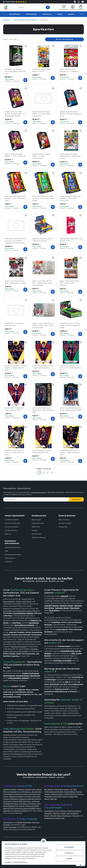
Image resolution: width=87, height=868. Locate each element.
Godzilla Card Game (11, 804)
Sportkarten (47, 14)
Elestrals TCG (13, 806)
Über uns (8, 534)
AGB (6, 551)
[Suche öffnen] (48, 7)
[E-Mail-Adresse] (36, 499)
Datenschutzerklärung (39, 492)
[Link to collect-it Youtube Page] (83, 2)
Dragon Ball (73, 797)
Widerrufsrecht (10, 558)
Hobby (60, 14)
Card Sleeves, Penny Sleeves (55, 811)
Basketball (27, 822)
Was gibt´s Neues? (65, 523)
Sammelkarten (15, 14)
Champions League (62, 789)
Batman (54, 799)
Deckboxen (67, 816)
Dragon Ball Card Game (22, 801)
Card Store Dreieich (12, 527)
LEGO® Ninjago (70, 794)
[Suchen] (33, 7)
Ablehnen (69, 859)
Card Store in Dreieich (62, 661)
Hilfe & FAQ (36, 527)
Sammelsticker (31, 14)
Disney (65, 797)
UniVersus (36, 801)
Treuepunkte (63, 527)
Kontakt (34, 530)
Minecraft (48, 797)
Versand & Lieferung (39, 537)
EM (71, 789)
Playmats (76, 816)
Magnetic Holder (59, 813)
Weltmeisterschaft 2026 (54, 792)
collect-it (54, 643)
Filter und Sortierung (64, 39)
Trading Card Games (24, 601)
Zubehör (71, 14)
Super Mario (57, 797)
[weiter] (52, 472)
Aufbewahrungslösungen (54, 818)
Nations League (57, 794)
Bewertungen (36, 520)
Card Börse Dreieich (12, 520)
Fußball (19, 822)
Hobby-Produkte (10, 827)
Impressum (9, 562)
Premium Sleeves (74, 811)
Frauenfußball (69, 792)
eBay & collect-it (64, 520)
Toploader (48, 813)
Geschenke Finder (38, 523)
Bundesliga (49, 789)
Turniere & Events (11, 530)
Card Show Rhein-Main (13, 523)
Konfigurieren (69, 853)
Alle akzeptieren (69, 847)
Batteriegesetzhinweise (13, 555)
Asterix (47, 799)
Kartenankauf (36, 534)
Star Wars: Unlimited (27, 804)
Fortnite (80, 794)
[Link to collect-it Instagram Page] (79, 2)
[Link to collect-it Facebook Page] (75, 2)
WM (75, 789)
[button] (64, 7)
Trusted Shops (15, 2)
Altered (22, 806)
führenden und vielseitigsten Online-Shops (20, 611)
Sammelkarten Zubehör (23, 613)
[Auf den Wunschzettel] (26, 46)
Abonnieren (76, 499)
